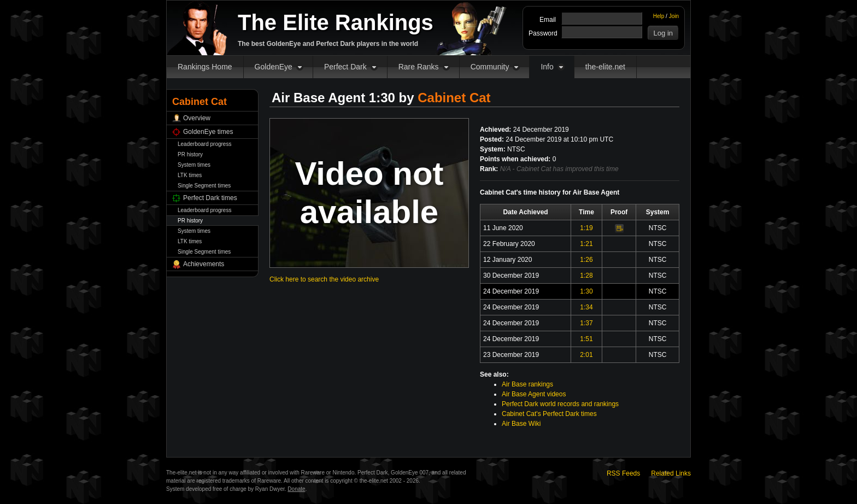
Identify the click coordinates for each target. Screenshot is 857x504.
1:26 (586, 260)
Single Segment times (204, 186)
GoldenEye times (208, 132)
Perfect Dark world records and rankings (560, 404)
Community (490, 67)
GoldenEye (274, 67)
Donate (296, 489)
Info (547, 67)
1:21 (586, 244)
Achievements (204, 264)
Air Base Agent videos (534, 394)
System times (194, 165)
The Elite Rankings (336, 22)
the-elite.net (605, 67)
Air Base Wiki (521, 424)
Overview (197, 118)
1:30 (586, 291)
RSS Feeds (623, 473)
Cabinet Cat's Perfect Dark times (549, 414)
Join (674, 16)
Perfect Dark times (210, 198)
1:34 (586, 307)
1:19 (586, 228)
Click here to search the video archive (324, 279)
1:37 (586, 323)
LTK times (190, 175)
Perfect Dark (345, 67)
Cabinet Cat (454, 98)
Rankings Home (205, 67)
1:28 (586, 276)
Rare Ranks (419, 67)
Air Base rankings (527, 384)
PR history (190, 154)
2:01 (586, 355)
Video (619, 228)
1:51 (586, 339)
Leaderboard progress (204, 144)
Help (659, 16)
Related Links (671, 473)
